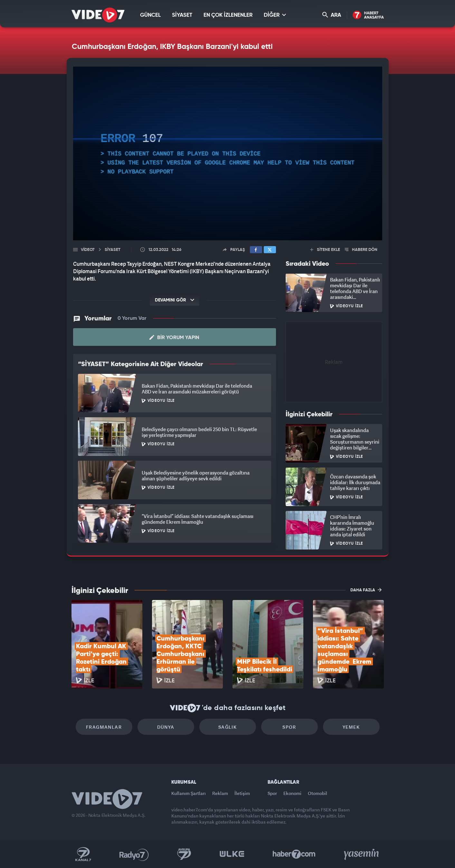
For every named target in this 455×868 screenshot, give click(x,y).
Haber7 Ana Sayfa (368, 15)
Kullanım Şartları (189, 793)
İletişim (242, 793)
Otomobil (318, 793)
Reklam (220, 793)
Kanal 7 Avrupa (184, 854)
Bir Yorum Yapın (174, 337)
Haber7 (294, 854)
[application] (228, 153)
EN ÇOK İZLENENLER (228, 15)
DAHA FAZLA (366, 590)
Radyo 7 (134, 854)
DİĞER (275, 15)
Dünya (166, 727)
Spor (289, 727)
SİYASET (182, 15)
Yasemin (362, 854)
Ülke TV (232, 854)
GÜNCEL (150, 15)
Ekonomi (292, 793)
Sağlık (228, 727)
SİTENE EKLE (325, 250)
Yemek (351, 727)
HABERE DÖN (361, 250)
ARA (332, 15)
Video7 (88, 250)
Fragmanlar (104, 727)
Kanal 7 (83, 854)
